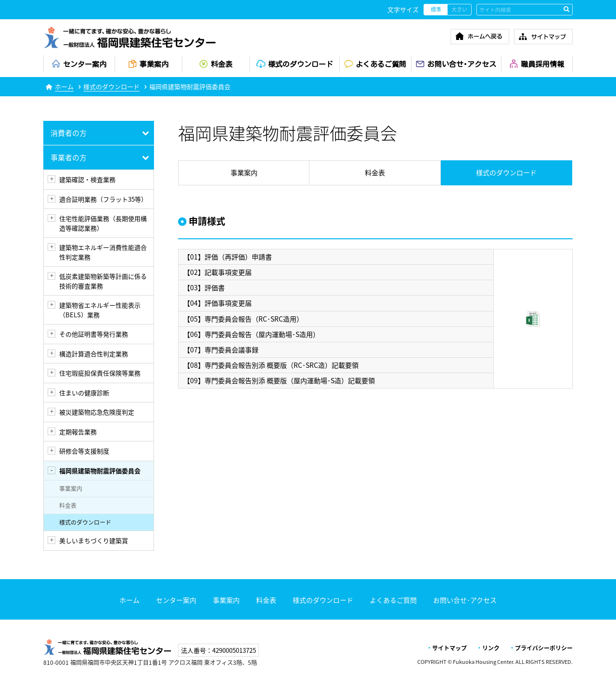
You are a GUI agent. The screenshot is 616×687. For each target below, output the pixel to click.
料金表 (68, 506)
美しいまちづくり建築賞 (94, 540)
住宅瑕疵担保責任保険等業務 (100, 373)
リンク (491, 648)
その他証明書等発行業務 (94, 334)
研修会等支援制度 (84, 451)
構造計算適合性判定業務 (94, 354)
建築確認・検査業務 (87, 179)
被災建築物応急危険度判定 (97, 412)
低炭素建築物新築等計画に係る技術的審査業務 (103, 281)
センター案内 (176, 600)
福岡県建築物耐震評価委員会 (100, 471)
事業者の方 (69, 157)
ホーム (64, 86)
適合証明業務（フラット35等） (103, 199)
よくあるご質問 (393, 600)
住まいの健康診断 (84, 393)
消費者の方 (69, 133)
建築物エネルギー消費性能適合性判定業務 (103, 252)
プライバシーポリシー (544, 648)
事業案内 (71, 489)
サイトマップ (449, 648)
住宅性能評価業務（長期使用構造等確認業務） (103, 223)
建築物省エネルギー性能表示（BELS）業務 (100, 310)
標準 (436, 9)
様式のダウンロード (111, 86)
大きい (459, 9)
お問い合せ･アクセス (465, 600)
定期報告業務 (78, 432)
